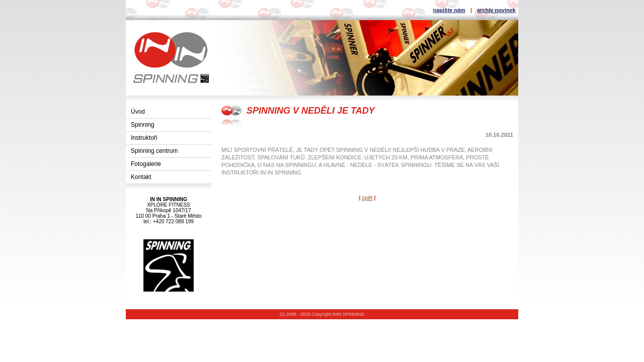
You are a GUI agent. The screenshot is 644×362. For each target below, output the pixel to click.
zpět (368, 198)
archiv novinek (496, 10)
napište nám (449, 10)
